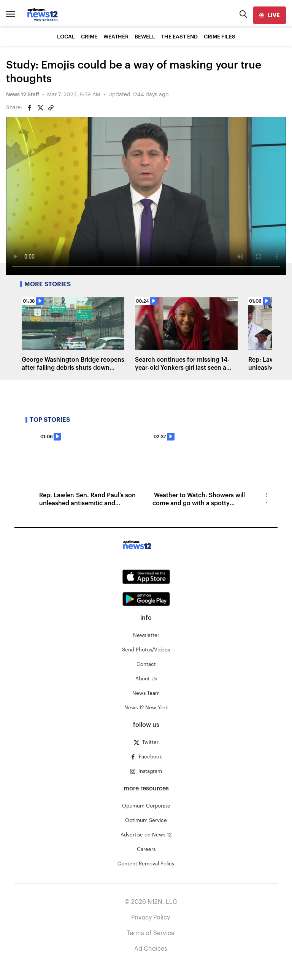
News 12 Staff (23, 95)
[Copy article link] (51, 108)
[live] (270, 15)
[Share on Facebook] (30, 108)
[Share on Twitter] (40, 108)
